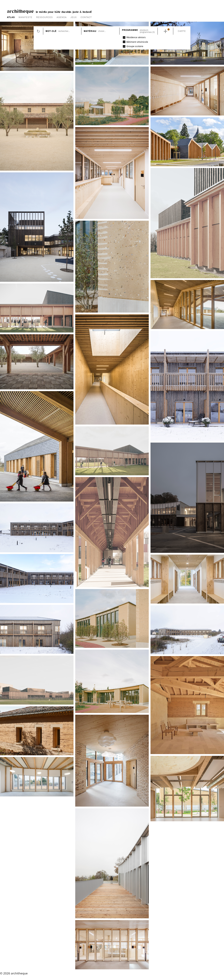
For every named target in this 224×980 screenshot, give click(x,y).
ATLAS (11, 17)
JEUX (74, 17)
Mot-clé (51, 31)
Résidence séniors (136, 37)
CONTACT (86, 17)
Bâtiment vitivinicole (137, 42)
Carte (182, 31)
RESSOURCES (45, 17)
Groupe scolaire (135, 46)
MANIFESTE (25, 17)
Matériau (90, 31)
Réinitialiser (38, 31)
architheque (20, 11)
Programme (130, 30)
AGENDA (62, 17)
